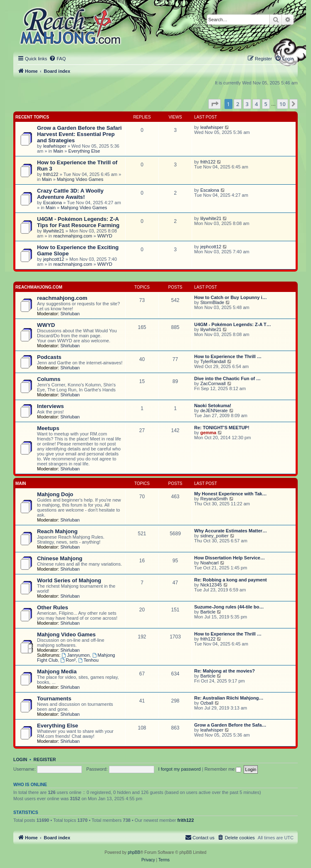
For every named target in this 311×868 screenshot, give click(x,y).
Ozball (207, 703)
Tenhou (88, 660)
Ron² (68, 660)
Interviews (51, 406)
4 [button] (256, 104)
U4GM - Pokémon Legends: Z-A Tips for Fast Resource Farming (78, 222)
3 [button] (247, 104)
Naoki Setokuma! (213, 406)
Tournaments (54, 699)
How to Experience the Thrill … (228, 356)
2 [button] (238, 104)
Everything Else (84, 151)
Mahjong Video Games (80, 179)
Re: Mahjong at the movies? (225, 671)
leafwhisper (55, 146)
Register (45, 759)
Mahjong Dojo (55, 494)
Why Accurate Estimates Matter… (231, 531)
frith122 (51, 174)
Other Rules (53, 607)
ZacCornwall (213, 383)
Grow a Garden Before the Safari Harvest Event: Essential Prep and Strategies (79, 134)
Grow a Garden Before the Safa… (230, 725)
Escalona (53, 203)
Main (58, 151)
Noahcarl (210, 563)
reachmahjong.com (73, 236)
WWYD (105, 236)
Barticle (208, 612)
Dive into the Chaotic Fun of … (227, 378)
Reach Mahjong (57, 531)
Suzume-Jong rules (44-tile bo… (229, 607)
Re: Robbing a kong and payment (231, 580)
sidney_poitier (215, 536)
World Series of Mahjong (69, 580)
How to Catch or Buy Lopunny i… (231, 297)
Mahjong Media (57, 671)
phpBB (134, 852)
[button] (215, 104)
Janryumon (75, 655)
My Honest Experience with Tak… (231, 494)
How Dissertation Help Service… (230, 558)
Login (20, 759)
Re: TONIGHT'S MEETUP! (222, 428)
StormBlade (212, 302)
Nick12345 (211, 585)
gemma (209, 433)
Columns (49, 379)
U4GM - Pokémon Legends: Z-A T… (233, 324)
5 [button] (266, 104)
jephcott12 (54, 259)
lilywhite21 (54, 231)
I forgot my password (180, 769)
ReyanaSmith (214, 499)
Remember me (223, 769)
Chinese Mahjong (60, 558)
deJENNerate (214, 411)
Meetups (48, 428)
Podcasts (49, 357)
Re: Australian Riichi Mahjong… (229, 698)
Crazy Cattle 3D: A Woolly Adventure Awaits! (70, 194)
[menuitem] (57, 59)
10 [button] (283, 104)
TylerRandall (213, 361)
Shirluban (70, 314)
